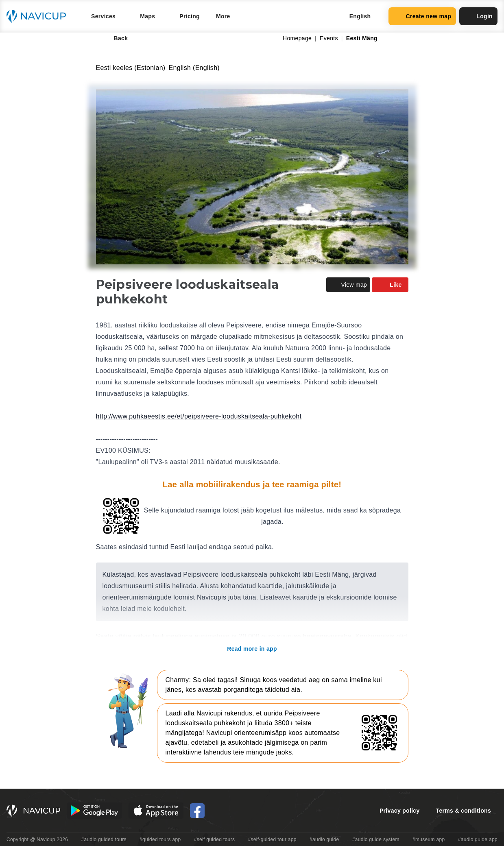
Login (478, 16)
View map (348, 285)
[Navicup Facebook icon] (197, 811)
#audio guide (324, 839)
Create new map (422, 16)
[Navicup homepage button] (39, 16)
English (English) (194, 68)
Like (390, 285)
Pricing (190, 16)
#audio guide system (376, 839)
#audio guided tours (104, 839)
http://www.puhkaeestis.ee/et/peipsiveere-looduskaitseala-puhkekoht (199, 416)
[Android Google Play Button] (94, 811)
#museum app (429, 839)
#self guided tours (215, 839)
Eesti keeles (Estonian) (131, 68)
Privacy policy (400, 811)
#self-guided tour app (272, 839)
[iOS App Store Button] (156, 811)
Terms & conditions (464, 811)
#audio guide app (478, 839)
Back (115, 38)
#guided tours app (160, 839)
